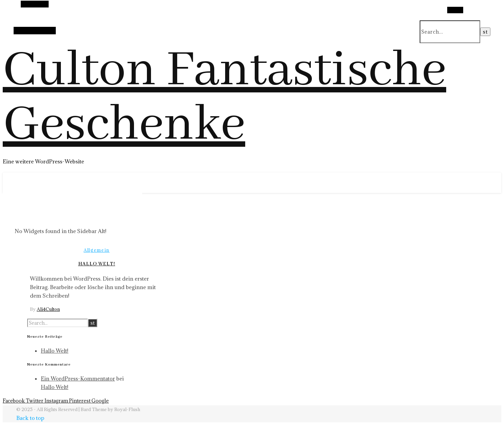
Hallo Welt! (97, 264)
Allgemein (97, 250)
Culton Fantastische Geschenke (224, 98)
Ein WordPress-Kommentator (78, 378)
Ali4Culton (48, 309)
